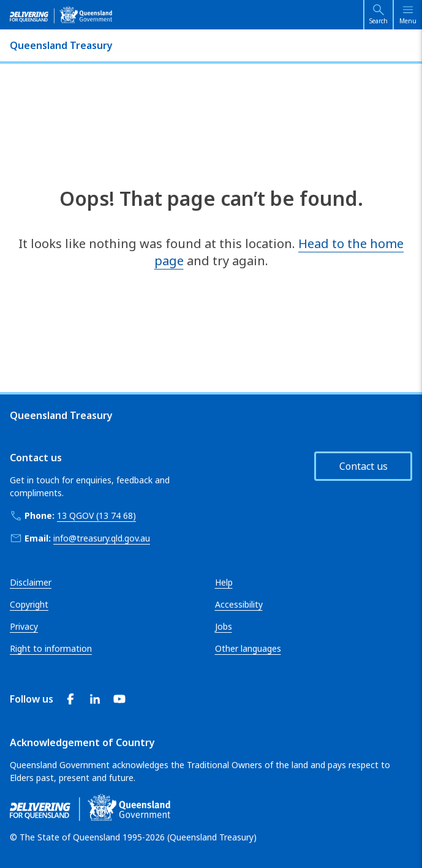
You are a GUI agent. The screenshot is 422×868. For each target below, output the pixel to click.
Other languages (248, 648)
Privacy (24, 626)
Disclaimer (31, 582)
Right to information (51, 648)
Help (224, 582)
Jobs (224, 626)
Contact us (364, 466)
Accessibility (239, 604)
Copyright (29, 604)
